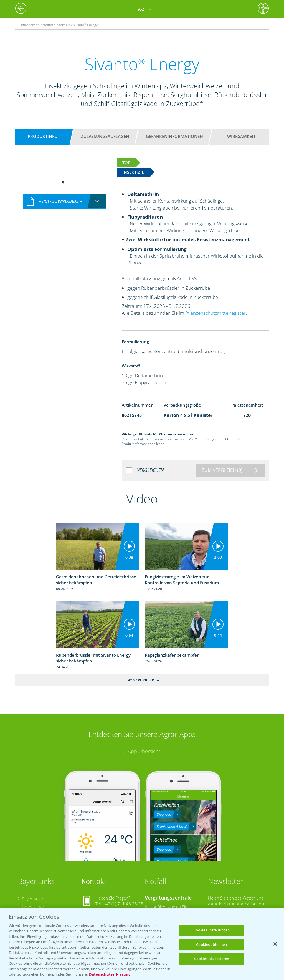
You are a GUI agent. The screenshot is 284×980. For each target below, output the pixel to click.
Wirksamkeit (241, 136)
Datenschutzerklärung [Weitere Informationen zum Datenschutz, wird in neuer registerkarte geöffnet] (110, 974)
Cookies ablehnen (211, 944)
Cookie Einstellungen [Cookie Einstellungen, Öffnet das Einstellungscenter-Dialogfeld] (212, 930)
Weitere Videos (141, 680)
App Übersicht (144, 751)
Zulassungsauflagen (105, 136)
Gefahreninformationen (174, 136)
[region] (142, 944)
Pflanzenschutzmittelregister (215, 313)
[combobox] (64, 201)
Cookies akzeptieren (212, 959)
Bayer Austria (34, 899)
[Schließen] (275, 944)
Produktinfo (43, 136)
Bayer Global (34, 906)
